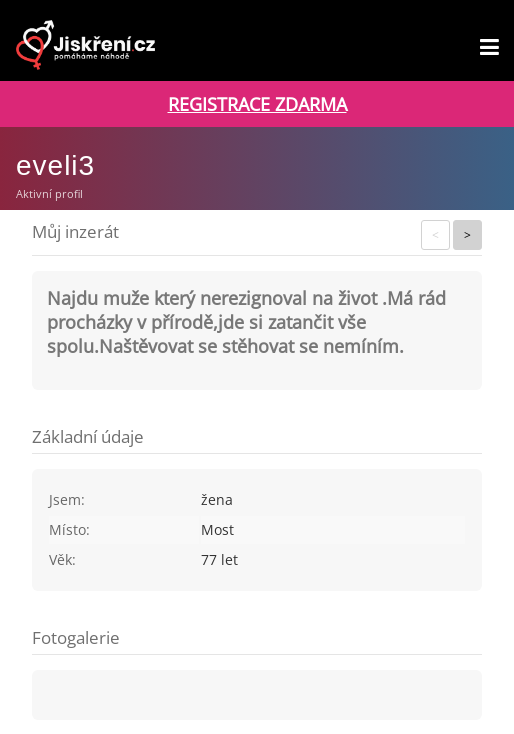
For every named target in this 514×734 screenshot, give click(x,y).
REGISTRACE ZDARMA (257, 104)
